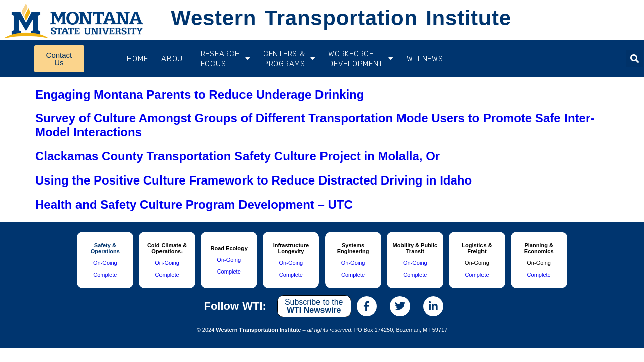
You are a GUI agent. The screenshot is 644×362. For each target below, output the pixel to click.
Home (137, 59)
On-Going (105, 263)
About (174, 59)
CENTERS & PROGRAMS (289, 59)
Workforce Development (360, 59)
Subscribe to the (314, 306)
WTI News (425, 59)
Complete (105, 275)
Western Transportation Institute (341, 18)
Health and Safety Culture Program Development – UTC (194, 204)
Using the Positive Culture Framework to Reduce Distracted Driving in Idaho (254, 180)
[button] (635, 59)
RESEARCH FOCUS (225, 59)
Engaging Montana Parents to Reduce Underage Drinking (199, 94)
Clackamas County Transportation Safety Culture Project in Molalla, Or (237, 156)
